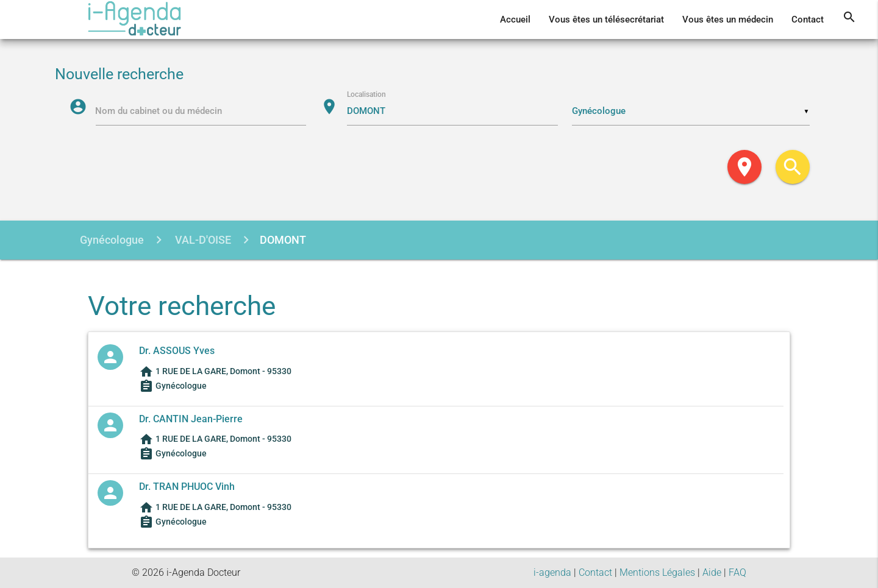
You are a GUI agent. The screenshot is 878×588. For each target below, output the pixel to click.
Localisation (367, 95)
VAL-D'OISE (202, 240)
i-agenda (552, 572)
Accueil (515, 19)
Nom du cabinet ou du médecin (160, 112)
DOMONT (283, 240)
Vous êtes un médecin (728, 19)
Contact (808, 19)
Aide (712, 572)
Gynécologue (112, 240)
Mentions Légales (657, 572)
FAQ (737, 572)
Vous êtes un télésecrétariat (606, 19)
